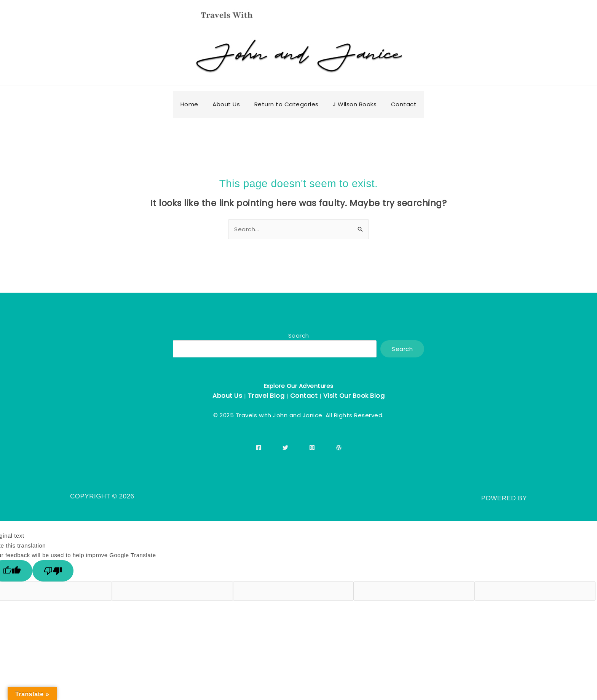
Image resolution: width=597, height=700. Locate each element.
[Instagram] (312, 448)
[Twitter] (285, 448)
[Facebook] (259, 448)
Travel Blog (266, 396)
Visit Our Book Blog (354, 396)
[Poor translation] (53, 571)
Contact (304, 396)
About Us (227, 396)
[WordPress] (339, 448)
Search (299, 336)
